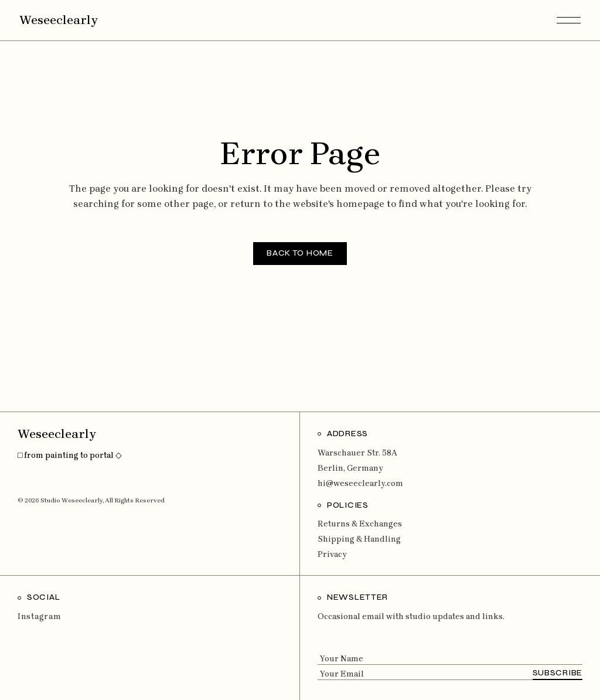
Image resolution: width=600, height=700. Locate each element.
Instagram (39, 616)
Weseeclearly (59, 20)
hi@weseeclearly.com (360, 483)
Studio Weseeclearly (71, 500)
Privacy (332, 554)
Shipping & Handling (359, 539)
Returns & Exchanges (360, 524)
